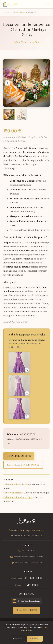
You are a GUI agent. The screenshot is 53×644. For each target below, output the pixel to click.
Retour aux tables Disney (23, 465)
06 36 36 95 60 (27, 551)
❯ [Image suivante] (46, 83)
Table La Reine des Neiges (18, 497)
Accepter (35, 639)
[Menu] (48, 4)
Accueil (6, 12)
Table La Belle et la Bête (17, 484)
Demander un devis (19, 456)
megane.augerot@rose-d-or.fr (27, 557)
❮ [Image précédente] (7, 83)
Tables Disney (19, 12)
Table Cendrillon (13, 493)
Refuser (18, 639)
